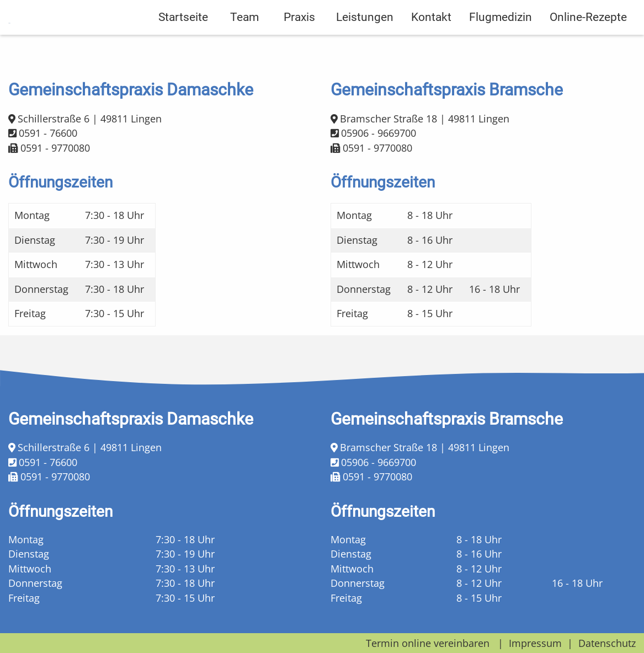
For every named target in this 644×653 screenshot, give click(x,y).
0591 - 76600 (48, 133)
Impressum (535, 643)
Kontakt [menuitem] (431, 45)
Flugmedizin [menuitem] (501, 45)
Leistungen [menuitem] (365, 45)
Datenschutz (607, 643)
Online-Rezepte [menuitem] (588, 45)
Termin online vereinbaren (428, 643)
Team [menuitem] (244, 45)
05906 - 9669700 (379, 133)
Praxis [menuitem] (299, 45)
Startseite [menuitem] (183, 45)
